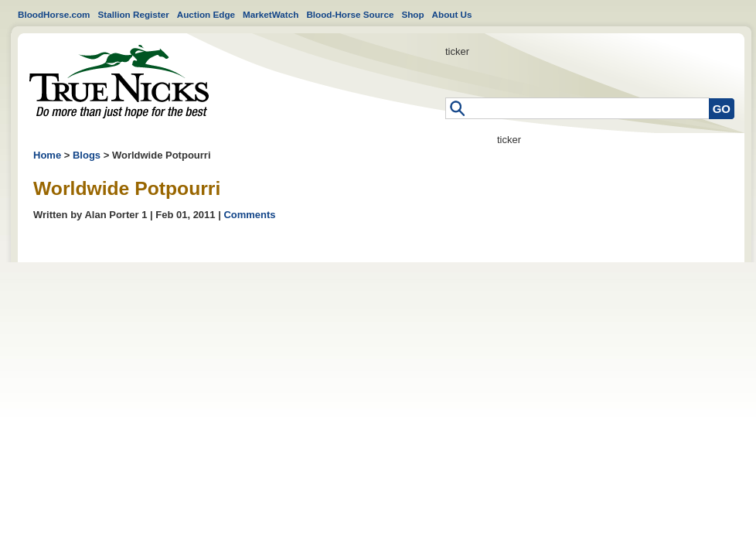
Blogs (87, 155)
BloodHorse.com (54, 14)
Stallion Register (134, 14)
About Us (452, 14)
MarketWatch (271, 14)
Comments (249, 215)
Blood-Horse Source (350, 14)
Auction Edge (206, 14)
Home (119, 82)
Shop (412, 14)
